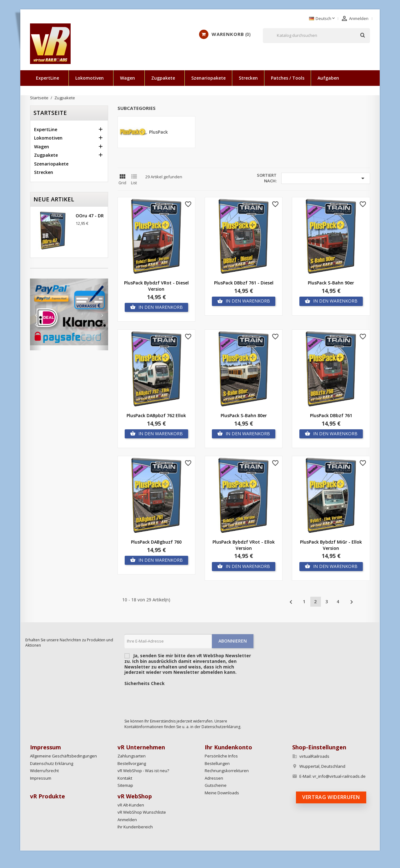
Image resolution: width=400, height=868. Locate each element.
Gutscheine (216, 785)
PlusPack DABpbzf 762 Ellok (156, 415)
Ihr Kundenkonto (228, 747)
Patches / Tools (288, 78)
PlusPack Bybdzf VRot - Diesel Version (156, 286)
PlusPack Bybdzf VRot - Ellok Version (244, 545)
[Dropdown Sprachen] (322, 19)
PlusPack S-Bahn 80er (244, 415)
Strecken (248, 78)
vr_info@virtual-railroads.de (339, 776)
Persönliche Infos (221, 756)
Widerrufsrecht (44, 771)
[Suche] (316, 36)
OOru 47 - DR (90, 216)
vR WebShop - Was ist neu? (143, 771)
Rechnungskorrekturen (227, 771)
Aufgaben (328, 78)
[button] (36, 314)
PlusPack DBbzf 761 (331, 415)
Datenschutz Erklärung (52, 763)
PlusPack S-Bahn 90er (331, 283)
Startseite (50, 113)
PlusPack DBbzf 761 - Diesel (244, 283)
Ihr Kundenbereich (135, 827)
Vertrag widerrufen (331, 797)
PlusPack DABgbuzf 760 (156, 542)
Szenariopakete (208, 78)
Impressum (41, 778)
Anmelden (127, 820)
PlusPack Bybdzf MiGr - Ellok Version (331, 545)
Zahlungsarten (132, 756)
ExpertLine (47, 78)
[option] (69, 312)
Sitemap (125, 785)
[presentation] (172, 701)
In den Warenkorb (156, 307)
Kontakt (125, 778)
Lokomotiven (90, 78)
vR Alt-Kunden (131, 805)
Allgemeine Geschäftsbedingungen (63, 756)
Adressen (214, 778)
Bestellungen (217, 763)
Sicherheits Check (145, 683)
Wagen (127, 78)
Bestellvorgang (132, 763)
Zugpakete (163, 78)
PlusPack (158, 132)
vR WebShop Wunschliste (142, 812)
